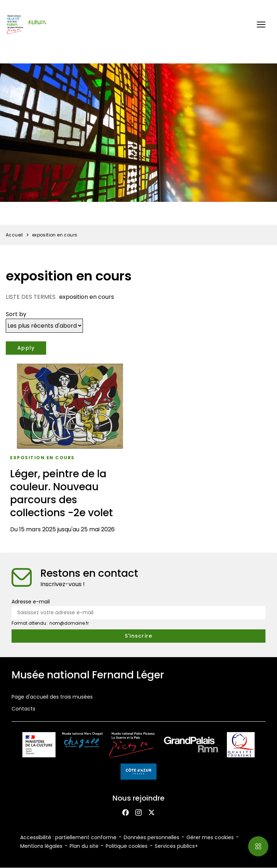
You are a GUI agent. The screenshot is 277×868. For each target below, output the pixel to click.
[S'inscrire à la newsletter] (138, 636)
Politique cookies (127, 846)
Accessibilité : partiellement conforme (68, 837)
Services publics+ (176, 846)
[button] (261, 25)
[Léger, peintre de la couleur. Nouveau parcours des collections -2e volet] (70, 451)
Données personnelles (151, 837)
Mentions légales (41, 846)
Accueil (14, 235)
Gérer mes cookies (210, 837)
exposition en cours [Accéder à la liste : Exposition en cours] (42, 458)
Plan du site (84, 846)
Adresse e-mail (31, 602)
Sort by (16, 314)
